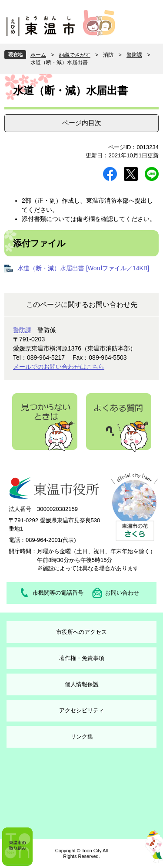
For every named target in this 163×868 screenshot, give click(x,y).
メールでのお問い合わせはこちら (59, 367)
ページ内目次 (82, 123)
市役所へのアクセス (81, 632)
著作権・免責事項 (82, 658)
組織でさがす (75, 55)
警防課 (134, 55)
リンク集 (82, 737)
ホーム (38, 55)
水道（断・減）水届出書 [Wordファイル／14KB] (83, 268)
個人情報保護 (82, 684)
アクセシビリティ (82, 710)
